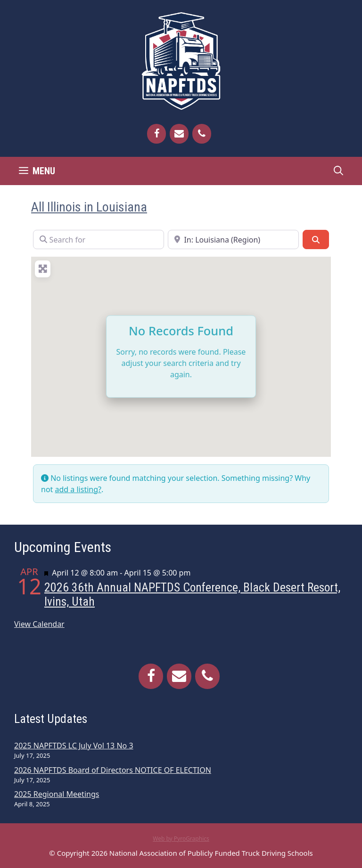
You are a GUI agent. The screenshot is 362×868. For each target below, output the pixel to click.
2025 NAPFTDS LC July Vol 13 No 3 (74, 746)
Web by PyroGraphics (181, 839)
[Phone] (202, 134)
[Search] (316, 239)
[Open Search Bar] (338, 171)
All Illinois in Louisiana (89, 207)
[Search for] (99, 239)
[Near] (233, 239)
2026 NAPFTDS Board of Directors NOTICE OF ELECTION (113, 770)
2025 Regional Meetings (57, 794)
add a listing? (78, 489)
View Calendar (39, 624)
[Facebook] (156, 134)
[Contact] (179, 134)
